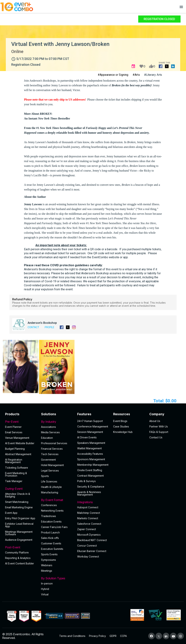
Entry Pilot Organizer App (20, 518)
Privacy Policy (97, 636)
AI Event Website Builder (20, 443)
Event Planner (13, 427)
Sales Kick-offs (50, 538)
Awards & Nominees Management (89, 493)
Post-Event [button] (21, 547)
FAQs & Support (159, 432)
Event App (11, 513)
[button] (21, 366)
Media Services (50, 432)
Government (48, 460)
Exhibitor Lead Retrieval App (19, 525)
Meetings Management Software (19, 533)
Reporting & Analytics (18, 558)
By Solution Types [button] (57, 578)
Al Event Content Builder (20, 563)
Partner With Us (159, 426)
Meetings (47, 571)
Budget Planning (15, 449)
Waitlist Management (89, 448)
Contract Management (90, 476)
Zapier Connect (87, 529)
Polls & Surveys (86, 481)
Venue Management (17, 438)
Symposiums (48, 560)
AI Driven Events (87, 437)
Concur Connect (87, 546)
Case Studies (121, 426)
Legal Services (50, 471)
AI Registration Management (14, 461)
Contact (33, 327)
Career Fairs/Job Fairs (54, 527)
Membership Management (93, 465)
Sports (45, 476)
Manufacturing (50, 492)
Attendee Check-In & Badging (18, 495)
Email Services (14, 432)
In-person (47, 583)
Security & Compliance (91, 487)
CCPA (123, 636)
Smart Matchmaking (17, 502)
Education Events (51, 522)
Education (47, 438)
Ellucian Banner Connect (92, 551)
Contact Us (156, 437)
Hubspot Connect (88, 507)
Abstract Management (18, 454)
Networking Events (52, 511)
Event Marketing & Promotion (16, 474)
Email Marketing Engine (19, 507)
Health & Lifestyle (51, 487)
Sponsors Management (91, 459)
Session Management (90, 432)
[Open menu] (181, 7)
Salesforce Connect (89, 524)
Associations (48, 427)
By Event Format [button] (57, 500)
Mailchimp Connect (89, 513)
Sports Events (49, 554)
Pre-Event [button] (21, 422)
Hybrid (45, 589)
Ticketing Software (17, 468)
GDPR (113, 636)
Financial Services (52, 449)
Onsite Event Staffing (90, 470)
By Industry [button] (57, 422)
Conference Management (93, 426)
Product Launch (50, 532)
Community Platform (17, 552)
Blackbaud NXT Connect (92, 540)
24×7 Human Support (90, 421)
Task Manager (14, 481)
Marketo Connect (88, 518)
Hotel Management (52, 465)
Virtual (45, 594)
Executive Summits (52, 549)
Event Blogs (120, 421)
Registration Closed (159, 19)
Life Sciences (49, 481)
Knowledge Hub (123, 432)
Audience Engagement (19, 540)
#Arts (136, 75)
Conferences (49, 505)
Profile (49, 327)
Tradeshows (48, 516)
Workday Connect (88, 556)
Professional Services (54, 443)
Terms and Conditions (72, 636)
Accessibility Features (90, 454)
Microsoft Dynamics (89, 535)
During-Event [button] (21, 489)
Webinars (47, 565)
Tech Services (50, 454)
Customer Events (51, 543)
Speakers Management (91, 443)
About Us (155, 421)
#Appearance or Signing (113, 75)
